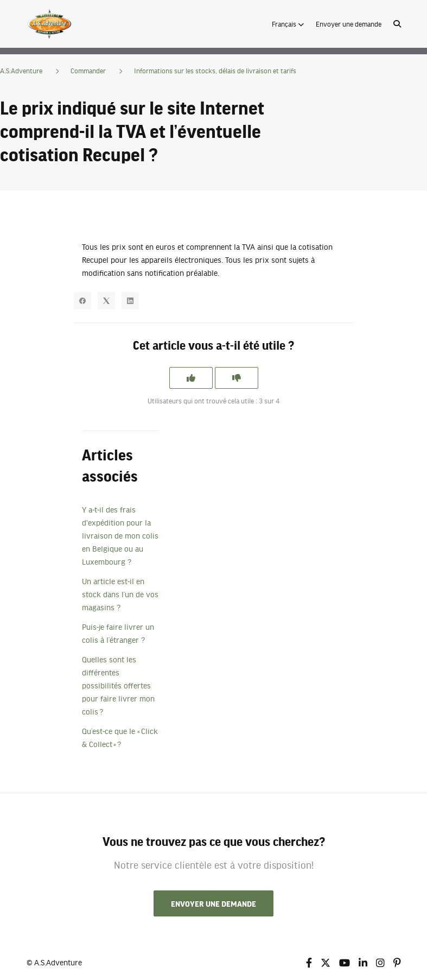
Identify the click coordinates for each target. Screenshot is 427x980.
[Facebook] (82, 301)
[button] (288, 24)
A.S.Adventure (21, 71)
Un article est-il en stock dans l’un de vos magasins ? (120, 594)
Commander (88, 71)
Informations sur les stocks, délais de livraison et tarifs (215, 71)
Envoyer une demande (349, 24)
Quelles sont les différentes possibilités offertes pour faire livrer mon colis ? (118, 685)
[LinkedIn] (130, 301)
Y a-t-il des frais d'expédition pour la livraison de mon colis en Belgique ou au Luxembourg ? (120, 535)
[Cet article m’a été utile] (191, 378)
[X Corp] (106, 301)
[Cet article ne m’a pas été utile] (237, 378)
